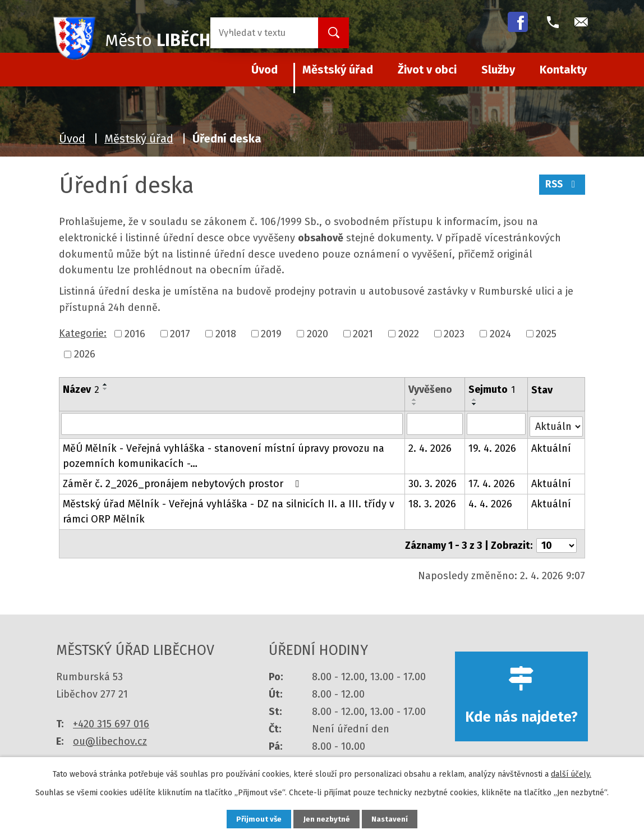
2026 (85, 354)
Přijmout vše (254, 819)
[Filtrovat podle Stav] (556, 423)
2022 (409, 333)
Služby (498, 70)
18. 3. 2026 (432, 502)
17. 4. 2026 (492, 482)
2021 (363, 333)
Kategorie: (83, 333)
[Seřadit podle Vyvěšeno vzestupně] (415, 400)
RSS (561, 187)
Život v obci (427, 70)
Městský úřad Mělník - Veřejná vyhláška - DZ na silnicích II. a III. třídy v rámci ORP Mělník (229, 509)
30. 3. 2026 (433, 482)
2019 (271, 333)
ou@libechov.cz (110, 735)
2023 (454, 333)
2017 (180, 333)
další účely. (571, 773)
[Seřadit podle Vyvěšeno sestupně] (415, 404)
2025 (546, 333)
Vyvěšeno (430, 389)
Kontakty (563, 70)
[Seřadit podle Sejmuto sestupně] (475, 404)
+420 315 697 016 (111, 718)
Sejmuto (492, 389)
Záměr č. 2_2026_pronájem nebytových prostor (183, 482)
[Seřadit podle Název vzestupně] (105, 384)
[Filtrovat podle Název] (232, 424)
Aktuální (552, 446)
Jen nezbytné (327, 819)
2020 (318, 333)
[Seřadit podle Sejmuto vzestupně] (475, 400)
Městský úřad (338, 70)
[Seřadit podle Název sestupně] (105, 389)
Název (81, 389)
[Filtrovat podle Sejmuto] (497, 424)
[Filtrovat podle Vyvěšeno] (435, 424)
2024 (500, 333)
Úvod (72, 139)
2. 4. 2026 (430, 446)
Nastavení (395, 819)
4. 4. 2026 (491, 502)
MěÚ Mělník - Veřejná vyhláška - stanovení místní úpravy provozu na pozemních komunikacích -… (224, 454)
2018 (226, 333)
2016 (135, 333)
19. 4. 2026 (493, 446)
